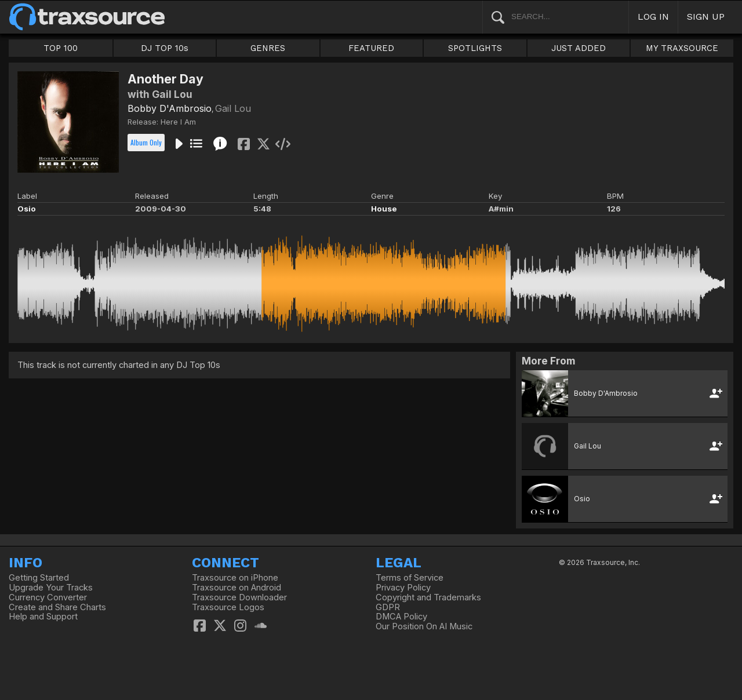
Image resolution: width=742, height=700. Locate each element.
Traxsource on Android (237, 588)
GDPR (388, 607)
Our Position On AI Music (424, 626)
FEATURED (371, 48)
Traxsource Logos (228, 607)
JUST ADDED (579, 48)
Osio (27, 209)
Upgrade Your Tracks (51, 588)
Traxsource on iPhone (235, 578)
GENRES (268, 48)
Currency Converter (48, 597)
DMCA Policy (401, 617)
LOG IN (653, 17)
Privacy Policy (403, 588)
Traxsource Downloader (239, 597)
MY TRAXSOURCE (682, 48)
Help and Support (43, 617)
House (384, 209)
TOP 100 (61, 48)
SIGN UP (706, 17)
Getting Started (39, 578)
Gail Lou (233, 108)
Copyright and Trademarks (428, 597)
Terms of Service (410, 578)
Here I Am (178, 122)
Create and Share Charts (57, 607)
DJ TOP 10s (165, 48)
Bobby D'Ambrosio (170, 108)
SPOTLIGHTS (475, 48)
